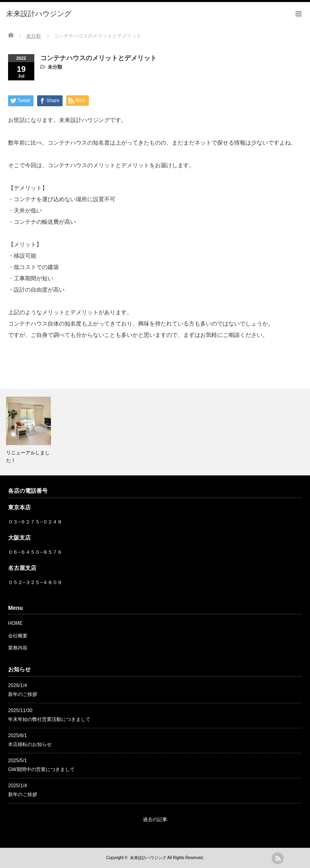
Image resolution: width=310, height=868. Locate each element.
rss (278, 858)
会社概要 (18, 636)
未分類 (55, 67)
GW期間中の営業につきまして (41, 769)
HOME (15, 623)
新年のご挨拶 (23, 694)
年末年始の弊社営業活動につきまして (49, 719)
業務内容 (18, 648)
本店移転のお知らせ (30, 744)
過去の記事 (155, 820)
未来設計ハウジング (148, 858)
